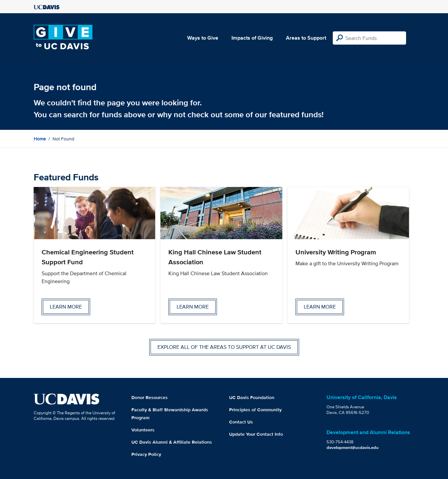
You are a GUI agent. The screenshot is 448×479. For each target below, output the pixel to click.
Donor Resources (150, 397)
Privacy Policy (146, 454)
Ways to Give (203, 38)
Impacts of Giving (252, 38)
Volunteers (143, 430)
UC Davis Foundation (252, 397)
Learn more (66, 307)
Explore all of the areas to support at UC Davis (224, 347)
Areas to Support (306, 38)
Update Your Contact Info (256, 434)
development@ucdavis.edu (353, 447)
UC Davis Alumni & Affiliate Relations (172, 442)
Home (40, 139)
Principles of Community (255, 410)
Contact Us (241, 422)
